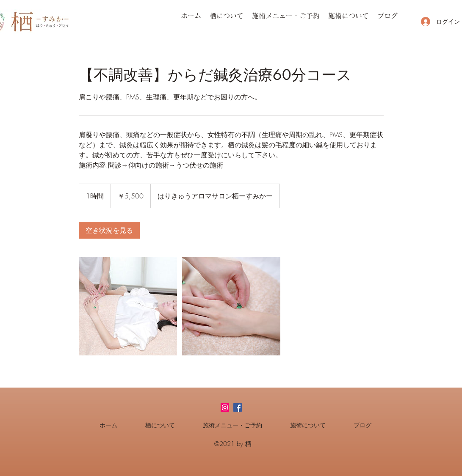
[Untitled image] (128, 306)
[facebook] (238, 407)
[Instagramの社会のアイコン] (225, 407)
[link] (109, 230)
